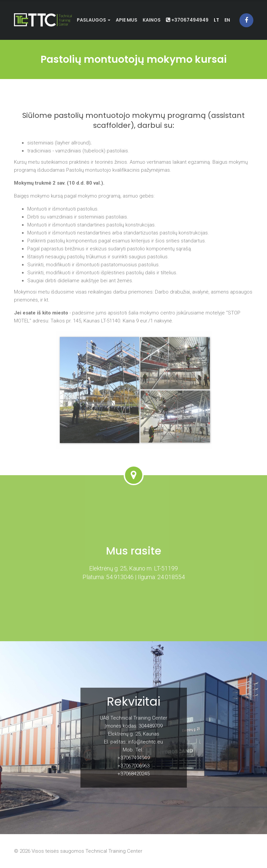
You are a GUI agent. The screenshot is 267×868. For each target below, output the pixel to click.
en (227, 20)
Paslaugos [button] (94, 20)
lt (216, 20)
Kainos (152, 20)
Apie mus (127, 20)
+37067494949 (187, 20)
